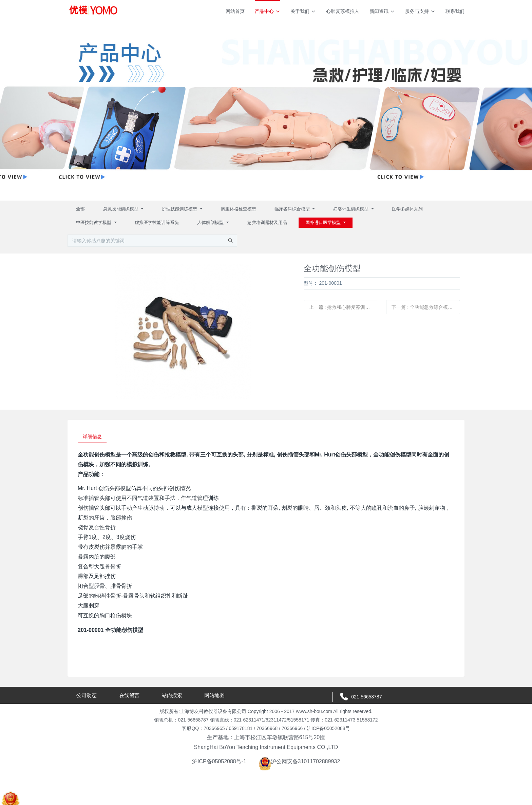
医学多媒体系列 (407, 209)
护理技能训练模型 (180, 209)
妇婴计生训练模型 (351, 209)
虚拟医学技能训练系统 (157, 222)
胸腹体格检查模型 (239, 209)
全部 (80, 209)
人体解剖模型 (211, 222)
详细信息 (94, 437)
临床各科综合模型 (293, 209)
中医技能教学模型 (94, 222)
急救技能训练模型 (121, 209)
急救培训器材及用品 (267, 222)
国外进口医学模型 (324, 222)
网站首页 (235, 11)
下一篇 (424, 307)
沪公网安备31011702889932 (299, 763)
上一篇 (343, 307)
